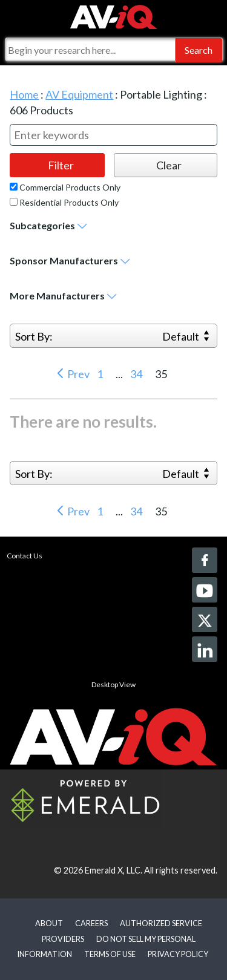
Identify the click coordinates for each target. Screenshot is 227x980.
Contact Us (25, 556)
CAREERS (91, 923)
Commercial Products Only (65, 188)
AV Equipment (79, 94)
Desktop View (113, 684)
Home (24, 94)
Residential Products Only (64, 203)
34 (137, 374)
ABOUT (49, 923)
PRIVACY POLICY (178, 954)
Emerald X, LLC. (113, 870)
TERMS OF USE (110, 954)
